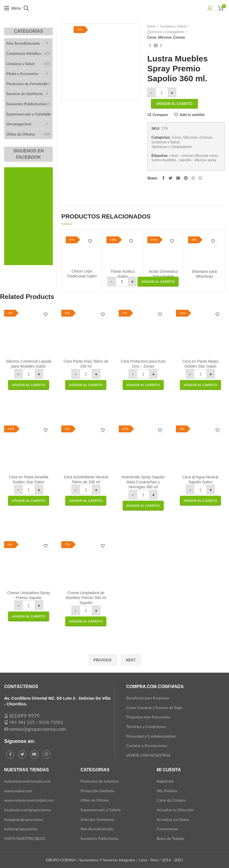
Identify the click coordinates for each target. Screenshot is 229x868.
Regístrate (165, 781)
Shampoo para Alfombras (204, 274)
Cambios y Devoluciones (147, 746)
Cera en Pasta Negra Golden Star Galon (200, 364)
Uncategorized (19, 124)
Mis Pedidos (167, 791)
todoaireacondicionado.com (27, 781)
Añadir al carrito (175, 104)
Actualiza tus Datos (173, 819)
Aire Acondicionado (23, 43)
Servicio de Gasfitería (24, 94)
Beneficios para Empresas (148, 698)
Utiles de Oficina (95, 800)
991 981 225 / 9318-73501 (36, 722)
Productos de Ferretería (27, 84)
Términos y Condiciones (146, 727)
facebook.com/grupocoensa (27, 810)
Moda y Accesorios (22, 73)
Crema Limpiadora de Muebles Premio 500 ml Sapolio (86, 598)
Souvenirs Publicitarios (26, 104)
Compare (160, 115)
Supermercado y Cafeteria (28, 114)
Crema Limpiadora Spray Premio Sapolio (29, 595)
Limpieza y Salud (173, 26)
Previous (103, 660)
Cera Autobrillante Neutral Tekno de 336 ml (86, 479)
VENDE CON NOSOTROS (148, 755)
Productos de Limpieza (100, 781)
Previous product (150, 46)
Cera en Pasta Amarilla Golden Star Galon (29, 479)
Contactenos (167, 829)
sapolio (185, 160)
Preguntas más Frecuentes (148, 717)
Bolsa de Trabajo (170, 838)
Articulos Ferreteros (97, 819)
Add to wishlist (192, 115)
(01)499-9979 (24, 716)
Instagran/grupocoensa (24, 819)
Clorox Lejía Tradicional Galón (82, 274)
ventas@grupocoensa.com (38, 729)
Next (131, 660)
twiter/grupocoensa (21, 829)
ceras (174, 155)
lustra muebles (164, 160)
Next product (161, 46)
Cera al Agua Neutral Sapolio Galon (200, 479)
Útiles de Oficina (21, 134)
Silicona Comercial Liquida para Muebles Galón (29, 364)
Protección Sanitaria (97, 791)
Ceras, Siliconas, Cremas (166, 37)
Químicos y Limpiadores (166, 32)
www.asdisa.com (18, 791)
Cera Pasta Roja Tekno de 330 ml (86, 364)
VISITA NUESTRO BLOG (25, 838)
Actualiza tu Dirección (175, 810)
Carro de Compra (171, 800)
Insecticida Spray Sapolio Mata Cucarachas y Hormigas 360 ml (143, 482)
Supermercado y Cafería (101, 810)
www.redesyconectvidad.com (29, 800)
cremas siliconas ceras (200, 155)
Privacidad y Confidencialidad (151, 736)
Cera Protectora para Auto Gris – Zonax (143, 364)
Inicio (152, 26)
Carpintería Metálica (24, 53)
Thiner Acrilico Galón (123, 274)
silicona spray (205, 160)
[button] (158, 282)
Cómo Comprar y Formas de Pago (154, 707)
